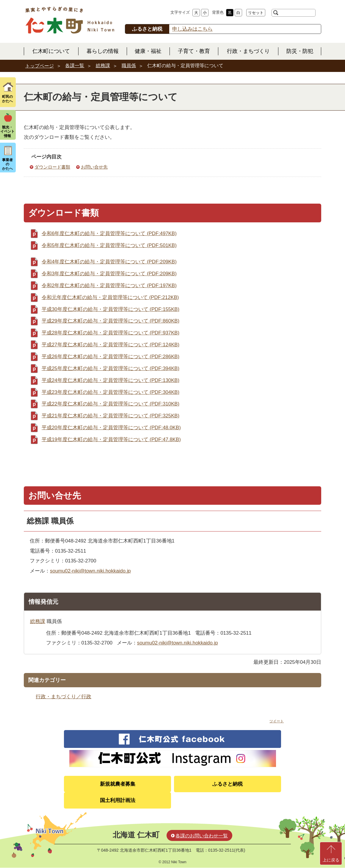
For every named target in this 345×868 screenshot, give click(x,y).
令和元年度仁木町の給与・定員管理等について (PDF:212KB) (110, 297)
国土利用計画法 (118, 800)
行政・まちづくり (248, 51)
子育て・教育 (194, 51)
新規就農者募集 (118, 784)
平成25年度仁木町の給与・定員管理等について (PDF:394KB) (110, 368)
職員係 (129, 66)
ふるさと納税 (228, 784)
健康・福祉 (148, 51)
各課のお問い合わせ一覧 (202, 836)
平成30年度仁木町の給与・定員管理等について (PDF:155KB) (110, 309)
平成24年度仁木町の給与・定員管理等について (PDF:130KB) (110, 380)
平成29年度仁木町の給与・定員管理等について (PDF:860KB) (110, 321)
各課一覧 (75, 66)
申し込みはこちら (192, 29)
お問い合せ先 (94, 167)
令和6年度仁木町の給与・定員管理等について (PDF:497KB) (109, 233)
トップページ (40, 66)
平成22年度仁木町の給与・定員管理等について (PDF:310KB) (110, 404)
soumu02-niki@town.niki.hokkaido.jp (90, 571)
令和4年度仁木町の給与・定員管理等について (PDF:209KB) (109, 262)
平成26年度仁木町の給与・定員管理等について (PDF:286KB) (110, 357)
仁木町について (51, 51)
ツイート (277, 721)
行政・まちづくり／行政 (63, 697)
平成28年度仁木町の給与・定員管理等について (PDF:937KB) (110, 333)
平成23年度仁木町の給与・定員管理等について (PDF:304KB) (110, 392)
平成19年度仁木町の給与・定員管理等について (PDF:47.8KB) (111, 439)
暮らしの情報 (103, 51)
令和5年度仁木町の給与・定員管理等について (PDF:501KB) (109, 245)
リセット (256, 13)
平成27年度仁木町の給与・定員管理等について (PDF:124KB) (110, 345)
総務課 (103, 66)
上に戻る (331, 860)
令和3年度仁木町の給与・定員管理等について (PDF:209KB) (109, 274)
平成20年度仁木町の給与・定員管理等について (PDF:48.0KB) (111, 428)
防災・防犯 (300, 51)
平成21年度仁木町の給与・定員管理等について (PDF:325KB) (110, 416)
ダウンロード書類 (52, 167)
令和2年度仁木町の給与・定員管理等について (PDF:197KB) (109, 286)
